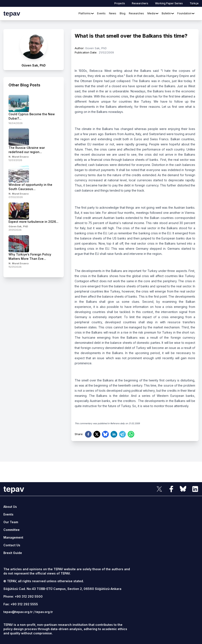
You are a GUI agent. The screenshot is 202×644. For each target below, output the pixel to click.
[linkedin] (114, 434)
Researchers (140, 3)
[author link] (34, 50)
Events (101, 13)
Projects (120, 3)
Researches (136, 13)
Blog (123, 13)
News (113, 13)
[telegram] (122, 434)
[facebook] (88, 434)
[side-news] (34, 110)
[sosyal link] (159, 489)
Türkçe (194, 3)
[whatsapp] (131, 434)
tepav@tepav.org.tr (18, 612)
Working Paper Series (169, 3)
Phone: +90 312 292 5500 (23, 596)
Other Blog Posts (24, 85)
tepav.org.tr (44, 612)
